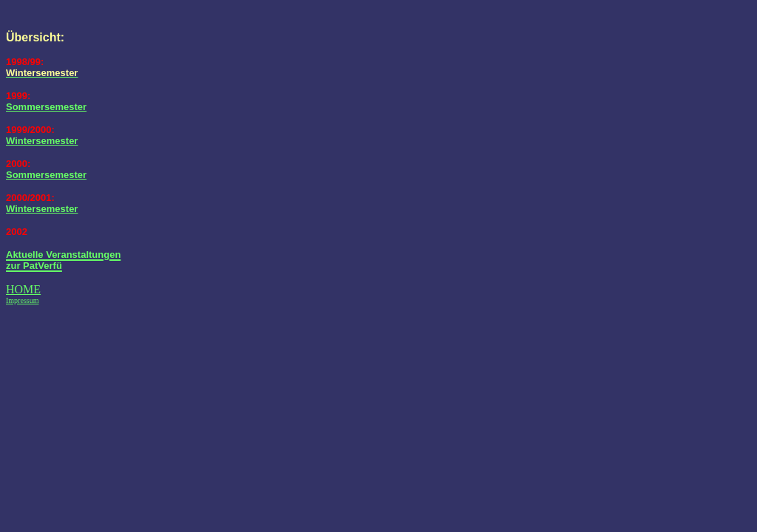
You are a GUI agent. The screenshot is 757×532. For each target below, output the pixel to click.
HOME (23, 289)
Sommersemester (46, 107)
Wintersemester (42, 141)
